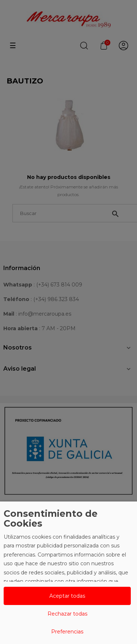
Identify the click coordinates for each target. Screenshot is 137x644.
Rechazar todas (67, 614)
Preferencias (67, 632)
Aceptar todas (67, 596)
